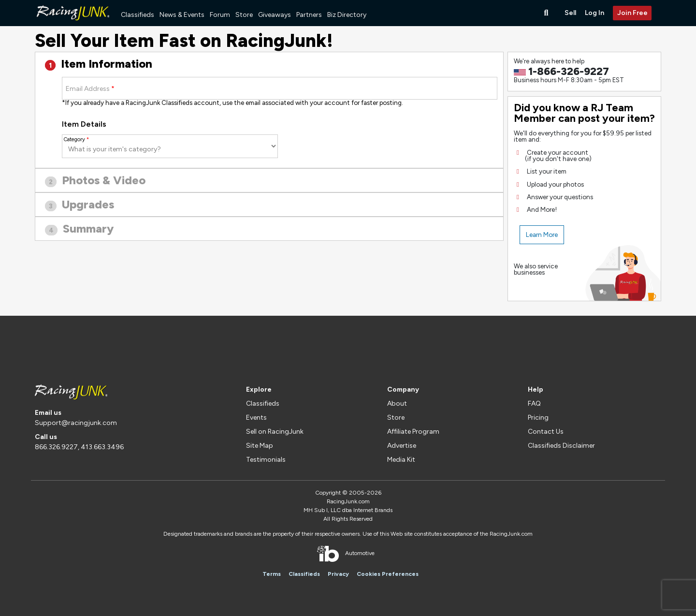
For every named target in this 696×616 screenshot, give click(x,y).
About (397, 403)
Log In (594, 13)
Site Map (260, 446)
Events (256, 418)
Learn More (542, 235)
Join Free (632, 13)
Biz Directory (347, 15)
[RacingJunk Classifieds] (73, 24)
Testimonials (266, 460)
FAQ (534, 403)
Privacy (338, 574)
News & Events (182, 15)
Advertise (402, 446)
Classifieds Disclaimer (561, 446)
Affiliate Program (413, 432)
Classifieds (138, 15)
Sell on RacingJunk (275, 432)
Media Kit (401, 460)
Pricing (538, 418)
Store (244, 15)
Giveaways (275, 15)
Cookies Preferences (388, 574)
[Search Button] (547, 13)
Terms (272, 574)
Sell (570, 13)
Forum (220, 15)
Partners (309, 15)
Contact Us (546, 432)
